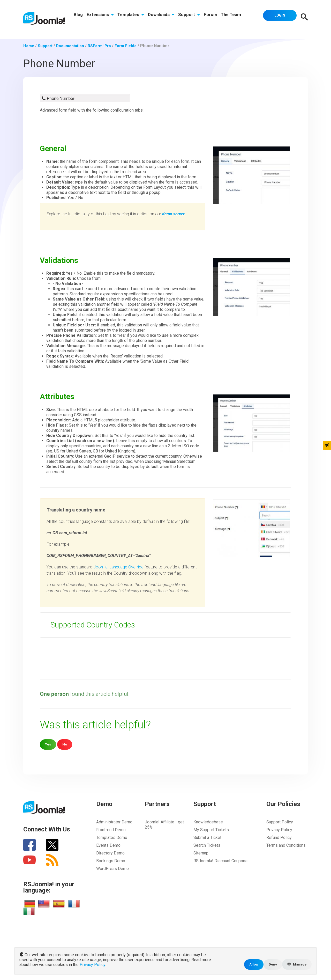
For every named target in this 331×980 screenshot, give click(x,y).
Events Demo (108, 845)
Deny (271, 964)
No (65, 744)
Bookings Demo (111, 861)
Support (191, 17)
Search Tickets (207, 845)
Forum (212, 17)
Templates (132, 17)
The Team (233, 17)
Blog (78, 17)
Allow (251, 964)
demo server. (174, 214)
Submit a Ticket (207, 838)
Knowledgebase (208, 822)
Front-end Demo (111, 830)
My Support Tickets (211, 830)
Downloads (162, 17)
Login (278, 17)
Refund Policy (279, 838)
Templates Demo (112, 838)
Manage (296, 964)
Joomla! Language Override (118, 567)
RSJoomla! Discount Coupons (220, 861)
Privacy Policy (279, 830)
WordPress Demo (112, 869)
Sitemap (201, 853)
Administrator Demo (114, 822)
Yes (48, 744)
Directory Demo (110, 853)
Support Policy (280, 822)
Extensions (101, 17)
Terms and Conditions (286, 845)
